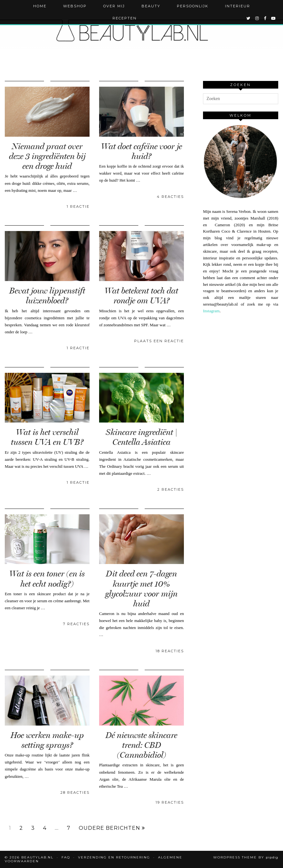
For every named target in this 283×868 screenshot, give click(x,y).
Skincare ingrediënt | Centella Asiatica (141, 437)
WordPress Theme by (246, 857)
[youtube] (274, 18)
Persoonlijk (193, 6)
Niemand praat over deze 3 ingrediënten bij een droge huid (47, 156)
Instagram (211, 311)
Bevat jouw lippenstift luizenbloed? (47, 296)
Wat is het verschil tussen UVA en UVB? (47, 437)
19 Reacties (170, 802)
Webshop (75, 6)
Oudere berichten (112, 828)
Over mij (114, 6)
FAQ (66, 857)
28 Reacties (75, 792)
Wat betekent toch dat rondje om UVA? (141, 296)
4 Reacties (170, 197)
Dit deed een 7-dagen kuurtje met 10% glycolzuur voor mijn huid (141, 589)
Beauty (151, 6)
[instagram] (257, 18)
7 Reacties (76, 624)
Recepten (125, 18)
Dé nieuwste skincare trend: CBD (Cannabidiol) (141, 745)
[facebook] (265, 18)
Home (40, 6)
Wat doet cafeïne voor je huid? (141, 151)
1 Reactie (78, 206)
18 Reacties (170, 651)
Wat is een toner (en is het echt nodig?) (47, 579)
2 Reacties (171, 489)
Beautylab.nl (37, 857)
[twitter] (249, 18)
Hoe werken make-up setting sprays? (47, 740)
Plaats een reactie (159, 341)
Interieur (238, 6)
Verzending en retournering (114, 857)
